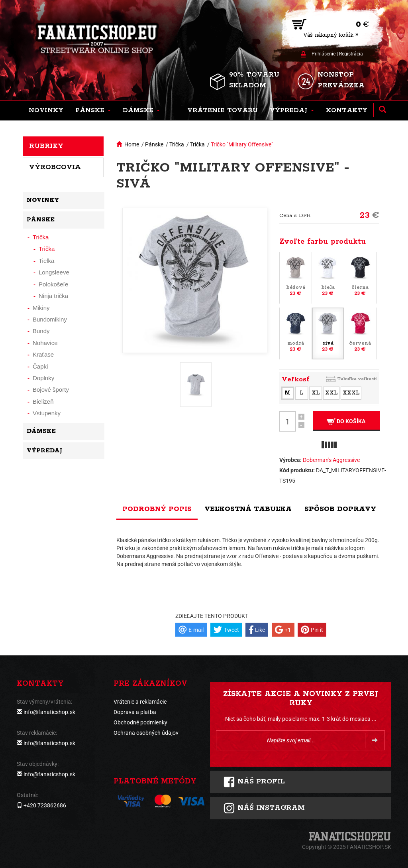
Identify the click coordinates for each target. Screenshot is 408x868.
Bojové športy (51, 390)
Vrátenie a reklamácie (140, 702)
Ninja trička (53, 296)
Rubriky (46, 146)
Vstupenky (47, 413)
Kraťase (43, 354)
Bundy (41, 331)
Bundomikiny (50, 319)
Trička (177, 144)
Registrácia (351, 54)
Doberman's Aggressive (331, 460)
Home (132, 144)
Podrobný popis (157, 509)
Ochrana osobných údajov (146, 733)
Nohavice (45, 343)
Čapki (40, 366)
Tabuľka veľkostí (357, 379)
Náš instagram (264, 808)
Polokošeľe (53, 284)
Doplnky (43, 378)
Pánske (154, 144)
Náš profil (254, 782)
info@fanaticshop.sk (49, 712)
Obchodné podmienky (140, 722)
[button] (93, 110)
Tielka (46, 261)
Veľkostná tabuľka (248, 509)
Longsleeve (54, 272)
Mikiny (41, 308)
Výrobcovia (55, 167)
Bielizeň (43, 401)
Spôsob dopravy (340, 509)
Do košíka (346, 421)
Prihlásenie (324, 54)
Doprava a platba (135, 712)
